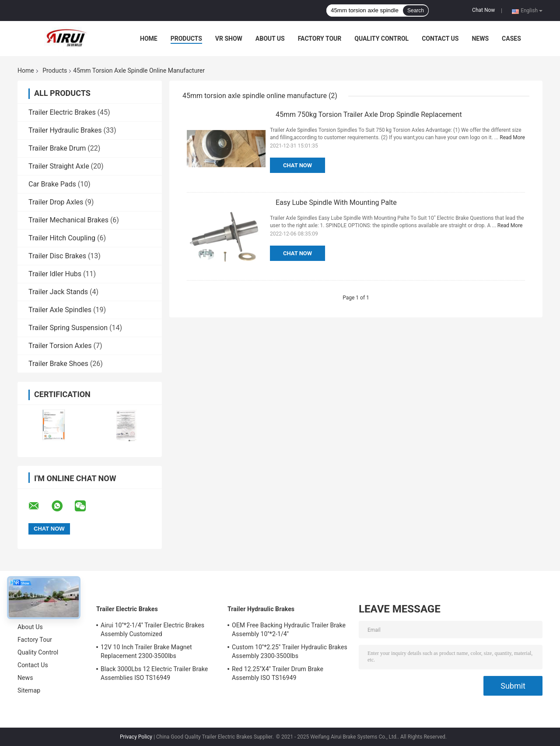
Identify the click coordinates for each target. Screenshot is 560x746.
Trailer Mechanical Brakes (68, 220)
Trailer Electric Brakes (62, 112)
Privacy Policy (136, 737)
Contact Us (440, 39)
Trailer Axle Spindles (60, 310)
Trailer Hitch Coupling (62, 238)
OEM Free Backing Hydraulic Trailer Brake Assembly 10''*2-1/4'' (289, 630)
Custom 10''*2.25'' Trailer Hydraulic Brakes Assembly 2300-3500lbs (290, 651)
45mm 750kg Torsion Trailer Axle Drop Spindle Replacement (369, 114)
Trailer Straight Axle (59, 166)
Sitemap (29, 690)
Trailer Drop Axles (56, 202)
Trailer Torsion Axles (60, 346)
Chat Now (483, 10)
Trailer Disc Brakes (57, 256)
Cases (511, 39)
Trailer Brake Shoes (58, 364)
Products (186, 39)
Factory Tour (320, 39)
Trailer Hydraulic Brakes (65, 130)
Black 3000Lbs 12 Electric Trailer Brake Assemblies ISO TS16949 (154, 673)
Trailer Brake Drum (57, 148)
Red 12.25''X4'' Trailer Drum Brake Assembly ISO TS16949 (278, 673)
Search (416, 11)
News (480, 39)
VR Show (229, 39)
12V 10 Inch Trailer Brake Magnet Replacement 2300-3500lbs (146, 651)
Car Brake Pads (52, 184)
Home (149, 39)
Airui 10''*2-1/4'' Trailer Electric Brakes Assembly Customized (152, 630)
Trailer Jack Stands (58, 292)
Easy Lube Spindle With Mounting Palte (336, 202)
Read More (512, 137)
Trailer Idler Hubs (55, 274)
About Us (270, 39)
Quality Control (381, 39)
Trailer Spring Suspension (68, 328)
